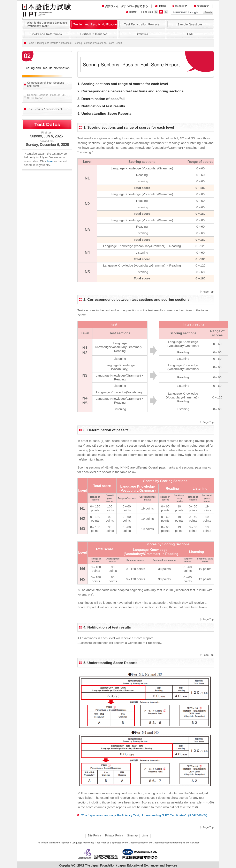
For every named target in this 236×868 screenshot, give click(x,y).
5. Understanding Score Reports (104, 113)
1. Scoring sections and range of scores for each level (123, 84)
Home (31, 43)
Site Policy (94, 835)
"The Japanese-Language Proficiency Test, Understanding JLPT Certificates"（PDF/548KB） (145, 815)
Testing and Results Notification (54, 43)
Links (145, 835)
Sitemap (132, 835)
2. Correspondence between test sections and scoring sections (131, 91)
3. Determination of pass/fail (101, 99)
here (50, 161)
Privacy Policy (114, 835)
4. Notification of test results (101, 106)
